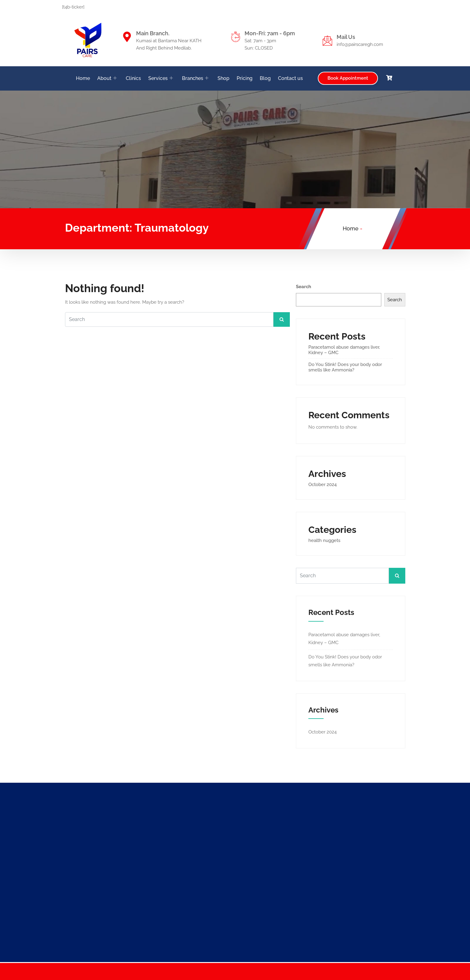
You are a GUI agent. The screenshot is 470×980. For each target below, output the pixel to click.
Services (161, 78)
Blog (265, 78)
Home (83, 78)
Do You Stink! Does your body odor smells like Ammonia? (345, 367)
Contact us (290, 78)
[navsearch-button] (401, 77)
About (107, 78)
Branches (195, 78)
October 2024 (322, 485)
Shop (223, 78)
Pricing (245, 78)
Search (304, 287)
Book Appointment (348, 78)
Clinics (133, 78)
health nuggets (324, 540)
